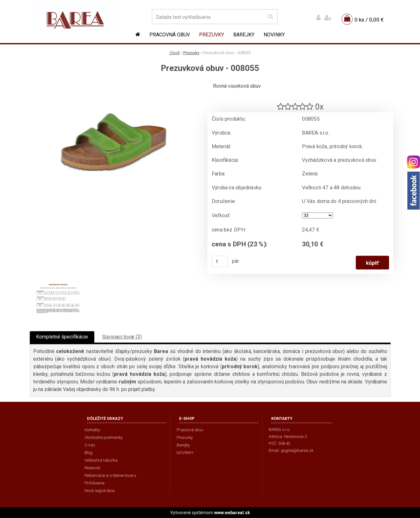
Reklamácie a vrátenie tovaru (110, 475)
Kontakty (92, 430)
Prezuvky (212, 35)
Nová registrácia (100, 491)
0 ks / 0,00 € (369, 20)
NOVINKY (274, 35)
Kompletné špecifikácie (62, 337)
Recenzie (92, 468)
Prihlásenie (94, 483)
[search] (270, 17)
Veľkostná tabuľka (101, 460)
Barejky (244, 35)
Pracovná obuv (170, 35)
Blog (88, 453)
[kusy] (220, 262)
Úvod (175, 53)
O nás (90, 445)
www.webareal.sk (232, 513)
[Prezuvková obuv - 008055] (114, 84)
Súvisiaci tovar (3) (122, 337)
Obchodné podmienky (104, 437)
